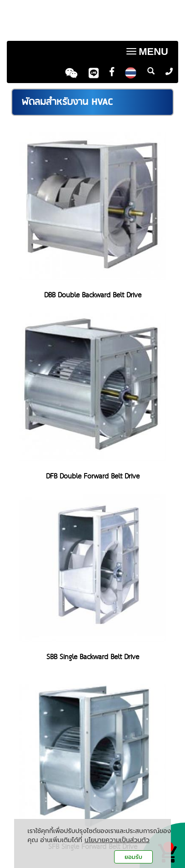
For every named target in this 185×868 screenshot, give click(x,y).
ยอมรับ (133, 857)
